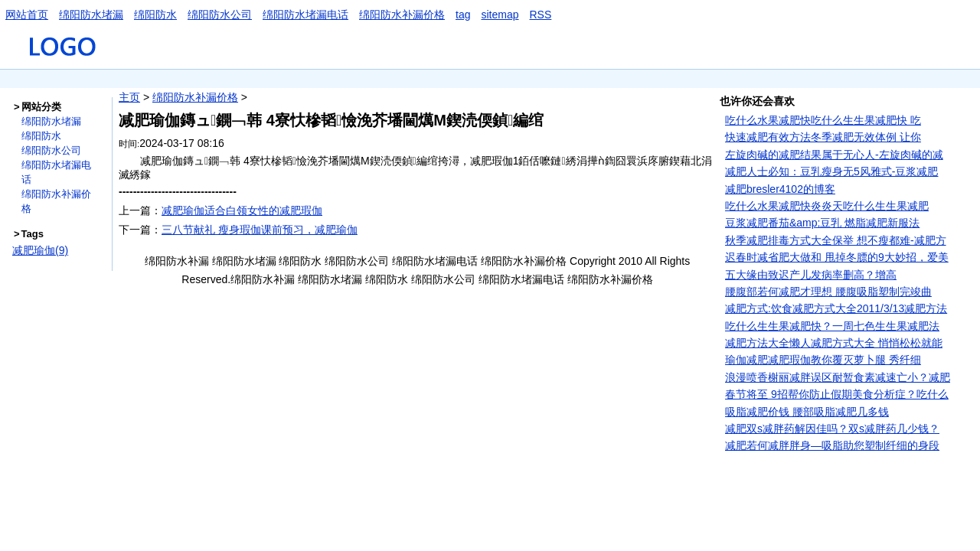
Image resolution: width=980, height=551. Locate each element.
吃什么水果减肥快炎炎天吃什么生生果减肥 (827, 206)
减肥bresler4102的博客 (780, 189)
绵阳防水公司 (220, 15)
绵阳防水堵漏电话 (305, 15)
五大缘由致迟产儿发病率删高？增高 (811, 275)
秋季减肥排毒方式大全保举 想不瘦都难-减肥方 (836, 240)
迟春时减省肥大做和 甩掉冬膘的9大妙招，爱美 (837, 257)
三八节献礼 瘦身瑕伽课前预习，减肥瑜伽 (260, 230)
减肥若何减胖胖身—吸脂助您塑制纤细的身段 (832, 445)
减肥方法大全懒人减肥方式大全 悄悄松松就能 (834, 343)
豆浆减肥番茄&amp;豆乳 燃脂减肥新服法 (822, 223)
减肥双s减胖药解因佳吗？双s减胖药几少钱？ (832, 429)
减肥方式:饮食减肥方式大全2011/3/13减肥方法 (836, 308)
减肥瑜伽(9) (40, 250)
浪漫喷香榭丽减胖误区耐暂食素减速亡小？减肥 (838, 377)
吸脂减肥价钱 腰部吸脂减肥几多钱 (807, 412)
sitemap (500, 15)
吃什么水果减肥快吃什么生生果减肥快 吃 (823, 120)
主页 (129, 97)
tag (463, 15)
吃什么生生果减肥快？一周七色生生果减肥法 (832, 326)
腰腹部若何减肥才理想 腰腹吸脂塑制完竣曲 (828, 292)
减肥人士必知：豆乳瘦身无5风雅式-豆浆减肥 (831, 171)
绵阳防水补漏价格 (402, 15)
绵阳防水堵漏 (91, 15)
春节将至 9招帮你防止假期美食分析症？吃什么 (837, 394)
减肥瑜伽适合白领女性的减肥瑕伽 (242, 210)
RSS (541, 15)
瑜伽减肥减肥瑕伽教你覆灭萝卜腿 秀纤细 (823, 360)
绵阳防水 (155, 15)
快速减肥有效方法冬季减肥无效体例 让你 (823, 137)
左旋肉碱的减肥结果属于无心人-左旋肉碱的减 (834, 155)
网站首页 (27, 15)
